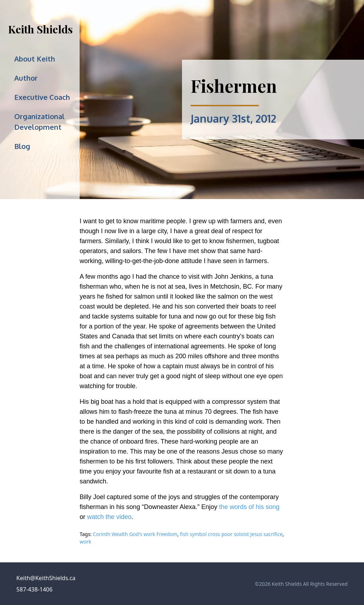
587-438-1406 (34, 589)
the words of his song (249, 507)
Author (26, 78)
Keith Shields (41, 29)
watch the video (109, 517)
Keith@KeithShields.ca (46, 578)
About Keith (35, 59)
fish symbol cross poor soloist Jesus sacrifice (231, 534)
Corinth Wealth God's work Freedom (135, 534)
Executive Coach (42, 97)
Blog (22, 146)
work (85, 542)
